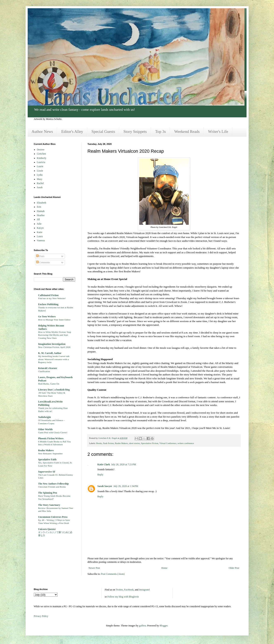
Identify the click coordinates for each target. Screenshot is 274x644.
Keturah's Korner (48, 368)
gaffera (142, 626)
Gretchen (42, 154)
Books (99, 443)
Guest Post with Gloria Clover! (53, 432)
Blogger (164, 626)
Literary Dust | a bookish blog (54, 390)
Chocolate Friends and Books (52, 487)
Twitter (119, 590)
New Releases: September (50, 454)
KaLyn (40, 228)
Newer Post (94, 568)
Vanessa (41, 240)
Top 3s (160, 132)
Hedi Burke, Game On (49, 384)
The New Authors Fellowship (53, 484)
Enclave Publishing (48, 304)
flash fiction (108, 443)
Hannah (41, 211)
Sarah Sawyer (105, 486)
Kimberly (42, 158)
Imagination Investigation (52, 344)
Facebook (129, 590)
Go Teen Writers (47, 317)
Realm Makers (121, 443)
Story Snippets (135, 132)
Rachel (40, 183)
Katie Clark (104, 464)
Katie (40, 232)
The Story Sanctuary (49, 505)
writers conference (186, 443)
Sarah (40, 187)
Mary (40, 179)
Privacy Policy (41, 616)
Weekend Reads (187, 132)
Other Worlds (46, 429)
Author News (42, 132)
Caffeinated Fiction (48, 295)
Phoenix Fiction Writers (51, 438)
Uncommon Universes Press (53, 517)
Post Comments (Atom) (113, 574)
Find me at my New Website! (52, 298)
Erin (39, 207)
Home (164, 568)
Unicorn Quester (47, 529)
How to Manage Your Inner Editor (54, 320)
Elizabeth (42, 203)
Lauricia (41, 162)
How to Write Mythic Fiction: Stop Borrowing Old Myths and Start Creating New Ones (55, 335)
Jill (39, 219)
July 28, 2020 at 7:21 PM (124, 464)
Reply (100, 475)
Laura (40, 236)
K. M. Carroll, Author (50, 353)
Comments (43, 262)
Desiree (41, 150)
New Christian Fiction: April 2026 (54, 347)
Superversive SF (47, 472)
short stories (134, 443)
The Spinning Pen (48, 493)
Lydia (40, 175)
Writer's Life (218, 132)
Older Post (234, 568)
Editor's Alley (72, 132)
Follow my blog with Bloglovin (123, 597)
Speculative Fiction (150, 443)
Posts (40, 256)
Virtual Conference (168, 443)
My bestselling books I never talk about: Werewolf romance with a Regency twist (54, 359)
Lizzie (40, 171)
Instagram (144, 590)
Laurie (40, 166)
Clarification (44, 371)
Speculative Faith (47, 459)
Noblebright (45, 417)
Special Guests (103, 132)
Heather (41, 215)
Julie (39, 224)
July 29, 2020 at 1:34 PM (126, 486)
